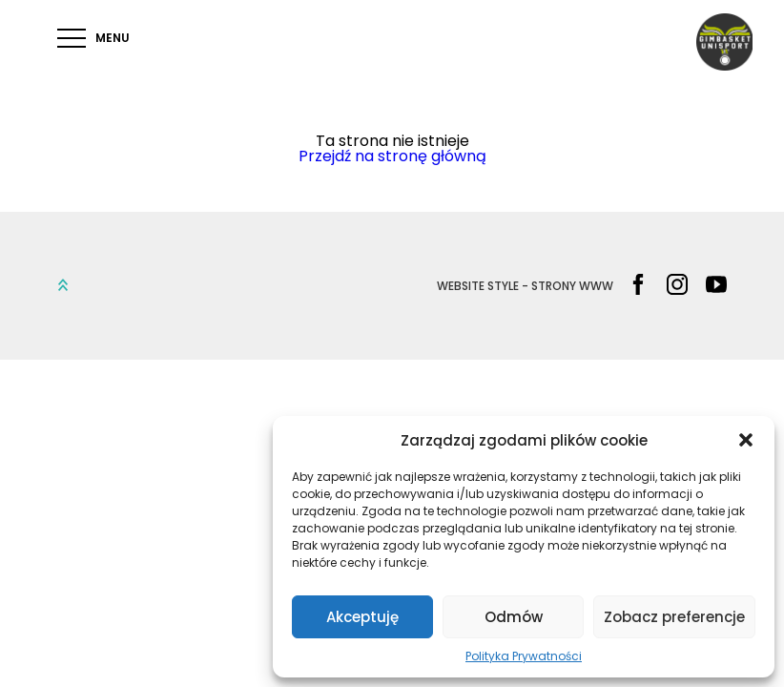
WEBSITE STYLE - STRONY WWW (525, 286)
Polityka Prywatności (524, 656)
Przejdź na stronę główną (392, 156)
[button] (746, 440)
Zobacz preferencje (674, 617)
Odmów (514, 617)
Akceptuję (362, 617)
